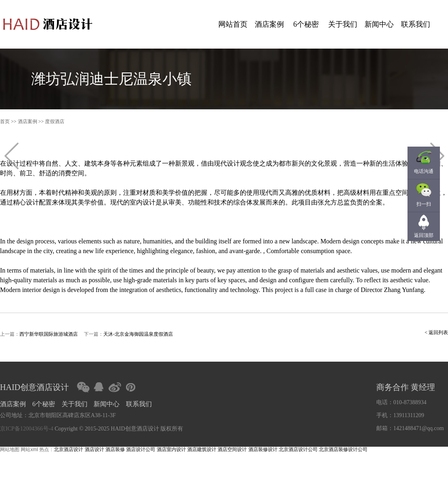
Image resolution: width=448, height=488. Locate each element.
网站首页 (233, 24)
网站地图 (10, 450)
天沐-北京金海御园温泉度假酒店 (138, 334)
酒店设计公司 (141, 450)
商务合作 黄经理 (406, 387)
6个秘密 (306, 24)
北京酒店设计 (68, 450)
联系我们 (416, 24)
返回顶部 (424, 235)
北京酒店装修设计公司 (343, 450)
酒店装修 (115, 450)
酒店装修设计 (263, 450)
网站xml (29, 450)
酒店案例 (269, 24)
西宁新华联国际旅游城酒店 (49, 334)
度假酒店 (55, 121)
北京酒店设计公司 (298, 450)
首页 (5, 121)
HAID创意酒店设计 (34, 387)
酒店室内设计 (171, 450)
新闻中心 (379, 24)
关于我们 (343, 24)
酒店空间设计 (232, 450)
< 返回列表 (436, 332)
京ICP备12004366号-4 (27, 429)
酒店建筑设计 (202, 450)
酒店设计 (94, 450)
